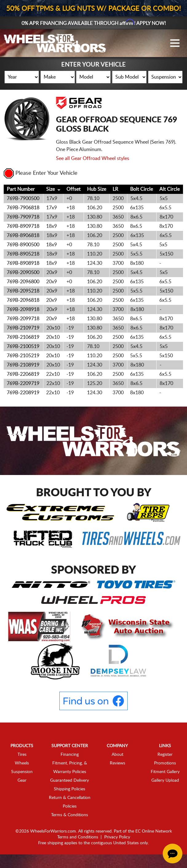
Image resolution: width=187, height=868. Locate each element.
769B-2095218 (23, 300)
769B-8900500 (23, 253)
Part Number (21, 198)
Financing (70, 763)
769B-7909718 (23, 226)
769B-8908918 (23, 272)
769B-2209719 (23, 392)
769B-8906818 (23, 244)
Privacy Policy (117, 846)
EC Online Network (154, 840)
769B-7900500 (23, 207)
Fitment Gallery (165, 780)
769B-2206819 (23, 383)
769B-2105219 (23, 364)
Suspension (22, 780)
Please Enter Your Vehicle (41, 182)
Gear (22, 789)
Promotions (165, 772)
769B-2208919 (23, 401)
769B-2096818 (23, 309)
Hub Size (97, 198)
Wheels (22, 772)
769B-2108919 (23, 374)
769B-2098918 (23, 318)
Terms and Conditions (78, 846)
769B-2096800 (23, 290)
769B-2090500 (23, 281)
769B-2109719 (23, 337)
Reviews (117, 772)
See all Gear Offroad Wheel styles (93, 167)
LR (115, 198)
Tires (22, 763)
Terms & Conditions (70, 824)
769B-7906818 (23, 216)
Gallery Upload (165, 789)
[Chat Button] (173, 854)
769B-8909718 (23, 235)
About (117, 763)
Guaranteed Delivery (70, 789)
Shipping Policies (70, 798)
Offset (74, 198)
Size (50, 198)
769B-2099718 (23, 327)
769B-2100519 (23, 355)
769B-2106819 (23, 346)
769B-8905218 (23, 263)
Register (165, 763)
